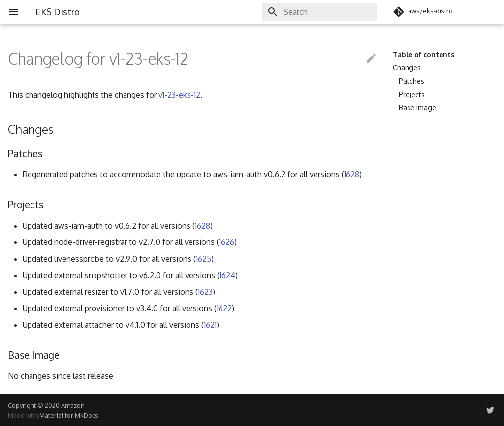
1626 (227, 242)
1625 (204, 259)
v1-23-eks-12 (179, 95)
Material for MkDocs (69, 415)
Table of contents (424, 54)
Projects (412, 94)
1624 (227, 275)
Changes (407, 68)
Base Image (417, 108)
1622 (224, 308)
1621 (210, 325)
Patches (411, 81)
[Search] (319, 12)
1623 (205, 292)
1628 (352, 174)
